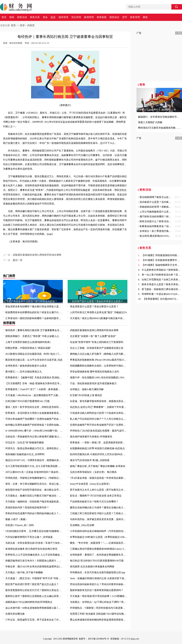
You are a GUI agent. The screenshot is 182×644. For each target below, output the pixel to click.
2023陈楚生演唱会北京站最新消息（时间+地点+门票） (34, 354)
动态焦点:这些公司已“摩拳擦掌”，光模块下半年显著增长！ (99, 407)
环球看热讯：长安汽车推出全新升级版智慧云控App (98, 572)
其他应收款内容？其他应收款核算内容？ (27, 507)
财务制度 (102, 17)
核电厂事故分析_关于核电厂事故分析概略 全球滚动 (98, 466)
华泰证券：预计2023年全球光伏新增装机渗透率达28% (34, 567)
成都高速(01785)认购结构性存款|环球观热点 (29, 602)
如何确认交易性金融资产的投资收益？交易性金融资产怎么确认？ (34, 425)
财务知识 (114, 17)
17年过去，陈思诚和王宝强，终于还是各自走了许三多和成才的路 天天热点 (34, 620)
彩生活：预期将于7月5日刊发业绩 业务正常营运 (96, 496)
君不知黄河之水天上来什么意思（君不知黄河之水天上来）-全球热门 (99, 490)
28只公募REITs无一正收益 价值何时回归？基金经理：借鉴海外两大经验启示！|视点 (34, 472)
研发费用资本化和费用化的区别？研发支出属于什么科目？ (34, 312)
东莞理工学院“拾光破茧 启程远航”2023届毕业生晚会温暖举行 (99, 614)
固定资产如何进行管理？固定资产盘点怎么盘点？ (32, 584)
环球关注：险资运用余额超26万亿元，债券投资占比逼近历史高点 (34, 448)
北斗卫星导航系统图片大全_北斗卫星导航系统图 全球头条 (34, 466)
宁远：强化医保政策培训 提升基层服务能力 (93, 383)
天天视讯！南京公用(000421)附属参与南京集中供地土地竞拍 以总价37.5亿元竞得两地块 (99, 318)
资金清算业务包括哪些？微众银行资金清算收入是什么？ (34, 306)
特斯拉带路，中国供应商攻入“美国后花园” (28, 348)
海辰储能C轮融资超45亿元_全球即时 (25, 454)
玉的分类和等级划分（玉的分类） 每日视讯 (93, 472)
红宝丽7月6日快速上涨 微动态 (86, 395)
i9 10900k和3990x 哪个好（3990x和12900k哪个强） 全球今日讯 (34, 431)
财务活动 (22, 17)
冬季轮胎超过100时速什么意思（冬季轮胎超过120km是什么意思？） (99, 537)
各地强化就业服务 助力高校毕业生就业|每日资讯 (31, 549)
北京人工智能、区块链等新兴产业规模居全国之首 (97, 348)
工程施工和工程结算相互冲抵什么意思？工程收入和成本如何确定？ (99, 513)
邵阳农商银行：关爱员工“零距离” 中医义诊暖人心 (32, 336)
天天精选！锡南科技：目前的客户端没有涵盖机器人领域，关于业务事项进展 (34, 502)
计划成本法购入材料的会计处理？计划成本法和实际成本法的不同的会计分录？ (99, 413)
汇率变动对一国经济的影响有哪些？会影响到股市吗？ (34, 318)
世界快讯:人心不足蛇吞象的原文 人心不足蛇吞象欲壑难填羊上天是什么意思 (34, 555)
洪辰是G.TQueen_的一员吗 (19, 525)
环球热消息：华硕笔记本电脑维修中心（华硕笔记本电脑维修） (34, 478)
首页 (4, 17)
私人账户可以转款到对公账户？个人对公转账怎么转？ (99, 419)
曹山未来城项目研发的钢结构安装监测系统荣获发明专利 (99, 620)
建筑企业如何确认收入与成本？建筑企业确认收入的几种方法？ (99, 507)
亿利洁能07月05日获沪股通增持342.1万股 (27, 401)
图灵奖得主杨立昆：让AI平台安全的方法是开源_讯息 (34, 360)
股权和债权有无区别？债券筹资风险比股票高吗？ (97, 590)
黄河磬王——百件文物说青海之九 (24, 372)
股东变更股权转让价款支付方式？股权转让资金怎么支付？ (34, 590)
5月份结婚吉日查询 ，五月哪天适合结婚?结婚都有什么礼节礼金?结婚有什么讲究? (34, 531)
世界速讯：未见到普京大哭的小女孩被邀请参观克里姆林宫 (34, 413)
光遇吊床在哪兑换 (15, 614)
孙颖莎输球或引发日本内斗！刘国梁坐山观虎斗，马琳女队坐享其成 (34, 561)
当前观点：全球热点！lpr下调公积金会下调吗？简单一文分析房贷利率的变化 (99, 602)
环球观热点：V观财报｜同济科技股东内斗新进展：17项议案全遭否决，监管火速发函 (99, 608)
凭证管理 (76, 17)
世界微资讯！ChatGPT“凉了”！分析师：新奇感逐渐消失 (34, 389)
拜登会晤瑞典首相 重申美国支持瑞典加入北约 (94, 372)
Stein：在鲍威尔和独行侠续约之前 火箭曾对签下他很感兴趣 (99, 578)
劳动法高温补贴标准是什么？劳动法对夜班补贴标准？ (99, 584)
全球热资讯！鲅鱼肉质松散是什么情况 (26, 366)
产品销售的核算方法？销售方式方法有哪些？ (94, 502)
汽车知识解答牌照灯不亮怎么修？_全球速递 (29, 537)
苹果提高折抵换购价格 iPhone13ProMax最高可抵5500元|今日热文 (99, 360)
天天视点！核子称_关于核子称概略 (24, 572)
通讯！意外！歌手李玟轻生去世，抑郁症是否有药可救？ (34, 407)
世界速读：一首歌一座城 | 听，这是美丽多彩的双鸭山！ (99, 442)
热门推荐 (9, 276)
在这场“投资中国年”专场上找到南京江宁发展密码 (96, 342)
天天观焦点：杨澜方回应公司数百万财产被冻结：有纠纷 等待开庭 (34, 496)
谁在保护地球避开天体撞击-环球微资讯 (91, 437)
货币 (125, 17)
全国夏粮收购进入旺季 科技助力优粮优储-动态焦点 (97, 448)
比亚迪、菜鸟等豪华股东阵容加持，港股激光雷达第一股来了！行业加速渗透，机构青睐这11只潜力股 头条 (99, 401)
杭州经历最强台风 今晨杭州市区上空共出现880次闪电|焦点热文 (99, 454)
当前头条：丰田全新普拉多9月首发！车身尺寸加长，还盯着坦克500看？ (34, 543)
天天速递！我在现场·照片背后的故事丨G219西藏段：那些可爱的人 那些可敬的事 (99, 596)
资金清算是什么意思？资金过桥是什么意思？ (94, 306)
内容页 (31, 25)
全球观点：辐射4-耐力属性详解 (87, 389)
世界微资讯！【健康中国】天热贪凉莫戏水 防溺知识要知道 (34, 378)
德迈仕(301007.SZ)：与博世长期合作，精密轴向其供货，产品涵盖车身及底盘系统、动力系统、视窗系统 (34, 460)
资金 (45, 17)
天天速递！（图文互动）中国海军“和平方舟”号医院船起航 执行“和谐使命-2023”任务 (34, 578)
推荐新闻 (9, 323)
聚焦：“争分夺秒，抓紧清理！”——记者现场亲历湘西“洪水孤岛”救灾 (99, 543)
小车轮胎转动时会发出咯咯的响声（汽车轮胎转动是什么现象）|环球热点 (99, 531)
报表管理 (63, 17)
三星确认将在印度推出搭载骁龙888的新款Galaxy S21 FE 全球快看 (99, 549)
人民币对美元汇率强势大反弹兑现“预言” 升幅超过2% (98, 312)
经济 (53, 17)
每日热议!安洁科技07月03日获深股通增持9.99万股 (97, 561)
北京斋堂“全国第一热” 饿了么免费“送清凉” (93, 336)
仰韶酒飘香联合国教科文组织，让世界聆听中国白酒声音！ (99, 366)
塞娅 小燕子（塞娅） (17, 519)
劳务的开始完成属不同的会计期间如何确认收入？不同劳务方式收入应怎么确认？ (34, 513)
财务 (12, 17)
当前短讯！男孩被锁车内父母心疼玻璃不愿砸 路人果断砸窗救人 (34, 437)
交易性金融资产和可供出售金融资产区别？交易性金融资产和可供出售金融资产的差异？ (99, 425)
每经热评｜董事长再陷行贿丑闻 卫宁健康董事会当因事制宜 (34, 330)
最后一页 (18, 260)
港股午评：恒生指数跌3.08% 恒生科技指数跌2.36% (97, 378)
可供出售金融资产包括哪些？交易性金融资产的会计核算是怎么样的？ (34, 419)
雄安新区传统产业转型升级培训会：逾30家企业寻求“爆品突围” (34, 490)
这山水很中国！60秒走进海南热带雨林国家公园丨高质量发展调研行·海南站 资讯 (34, 608)
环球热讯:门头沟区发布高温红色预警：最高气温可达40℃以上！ (99, 431)
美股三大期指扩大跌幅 (150, 122)
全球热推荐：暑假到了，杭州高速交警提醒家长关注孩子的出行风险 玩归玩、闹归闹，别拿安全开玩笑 (99, 555)
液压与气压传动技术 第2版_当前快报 (90, 460)
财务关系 (35, 17)
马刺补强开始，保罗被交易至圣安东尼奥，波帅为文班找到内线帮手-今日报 (99, 519)
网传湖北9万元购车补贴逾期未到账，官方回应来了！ (159, 128)
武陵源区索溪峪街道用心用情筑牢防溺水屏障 (37, 255)
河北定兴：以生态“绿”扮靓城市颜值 (25, 442)
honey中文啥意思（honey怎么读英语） (90, 484)
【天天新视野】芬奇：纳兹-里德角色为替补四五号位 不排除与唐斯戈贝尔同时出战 (34, 383)
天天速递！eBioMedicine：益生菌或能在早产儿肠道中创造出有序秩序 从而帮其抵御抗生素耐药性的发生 (34, 395)
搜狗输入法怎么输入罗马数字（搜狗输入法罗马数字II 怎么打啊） (99, 354)
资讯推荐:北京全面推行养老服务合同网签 (92, 567)
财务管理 (135, 17)
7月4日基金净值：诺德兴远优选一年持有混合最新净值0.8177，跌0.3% (99, 478)
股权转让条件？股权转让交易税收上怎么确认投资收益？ (34, 596)
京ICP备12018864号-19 (99, 639)
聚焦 (145, 17)
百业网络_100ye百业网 (82, 525)
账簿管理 (89, 17)
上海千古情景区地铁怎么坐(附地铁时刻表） (29, 342)
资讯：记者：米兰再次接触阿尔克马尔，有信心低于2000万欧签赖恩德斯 (34, 484)
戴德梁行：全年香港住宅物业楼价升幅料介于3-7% (159, 117)
